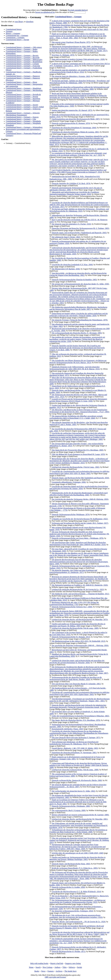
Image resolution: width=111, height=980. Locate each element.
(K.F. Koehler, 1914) (78, 544)
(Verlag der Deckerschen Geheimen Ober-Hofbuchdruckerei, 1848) (78, 381)
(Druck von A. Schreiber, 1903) (79, 298)
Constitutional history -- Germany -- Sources (22, 117)
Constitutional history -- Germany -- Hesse (21, 82)
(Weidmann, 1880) (71, 806)
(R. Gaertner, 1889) (80, 815)
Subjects (72, 967)
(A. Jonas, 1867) (79, 670)
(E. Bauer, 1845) (79, 472)
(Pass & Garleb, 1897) (78, 308)
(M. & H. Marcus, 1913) (78, 362)
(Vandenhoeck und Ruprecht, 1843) (79, 233)
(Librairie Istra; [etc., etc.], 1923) (78, 154)
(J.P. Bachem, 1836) (66, 269)
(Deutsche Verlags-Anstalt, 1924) (74, 193)
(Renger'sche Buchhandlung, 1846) (78, 494)
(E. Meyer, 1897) (78, 786)
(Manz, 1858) (77, 847)
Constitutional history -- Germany (68, 17)
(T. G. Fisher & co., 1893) (75, 868)
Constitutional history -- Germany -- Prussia (22, 97)
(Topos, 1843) (68, 729)
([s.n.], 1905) (79, 411)
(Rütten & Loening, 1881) (75, 132)
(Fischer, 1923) (77, 901)
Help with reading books (39, 963)
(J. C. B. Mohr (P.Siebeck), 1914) (76, 892)
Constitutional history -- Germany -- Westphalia (23, 121)
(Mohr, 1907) (76, 119)
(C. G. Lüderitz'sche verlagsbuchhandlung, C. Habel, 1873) (79, 140)
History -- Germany (13, 33)
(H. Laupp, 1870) (78, 454)
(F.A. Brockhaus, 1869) (78, 450)
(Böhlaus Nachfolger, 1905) (77, 858)
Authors (57, 967)
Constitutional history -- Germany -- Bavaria (22, 56)
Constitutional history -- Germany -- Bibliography (24, 60)
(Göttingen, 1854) (72, 911)
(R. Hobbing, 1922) (79, 840)
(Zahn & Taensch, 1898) (79, 765)
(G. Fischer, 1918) (71, 224)
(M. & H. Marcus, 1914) (74, 368)
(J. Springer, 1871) (76, 738)
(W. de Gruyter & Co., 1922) (78, 589)
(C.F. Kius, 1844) (72, 265)
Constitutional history (14, 29)
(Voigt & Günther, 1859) (79, 315)
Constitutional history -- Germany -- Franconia (23, 66)
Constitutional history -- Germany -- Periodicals (23, 94)
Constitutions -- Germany (15, 38)
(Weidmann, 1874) (71, 514)
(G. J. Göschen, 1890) (79, 88)
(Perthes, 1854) (76, 678)
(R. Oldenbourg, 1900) (79, 82)
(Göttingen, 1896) (69, 482)
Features (51, 971)
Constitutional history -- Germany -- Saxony (22, 105)
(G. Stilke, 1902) (73, 791)
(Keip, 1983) (71, 864)
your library (19, 22)
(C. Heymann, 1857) (79, 205)
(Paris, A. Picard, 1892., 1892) (78, 36)
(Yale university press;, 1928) (78, 59)
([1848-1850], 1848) (78, 853)
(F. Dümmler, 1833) (79, 461)
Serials (80, 967)
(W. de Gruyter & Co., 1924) (79, 922)
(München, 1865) (80, 716)
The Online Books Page (55, 4)
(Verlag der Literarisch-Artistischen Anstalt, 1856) (78, 706)
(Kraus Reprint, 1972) (71, 42)
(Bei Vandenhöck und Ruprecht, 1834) (80, 478)
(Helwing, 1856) (80, 645)
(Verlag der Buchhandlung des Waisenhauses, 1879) (80, 320)
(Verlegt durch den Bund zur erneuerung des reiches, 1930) (77, 339)
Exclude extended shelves (78, 10)
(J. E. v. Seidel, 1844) (76, 417)
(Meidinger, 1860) (78, 436)
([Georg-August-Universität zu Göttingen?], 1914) (78, 171)
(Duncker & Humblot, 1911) (80, 594)
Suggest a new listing (73, 963)
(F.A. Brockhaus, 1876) (76, 720)
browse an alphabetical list (45, 12)
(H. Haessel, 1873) (72, 110)
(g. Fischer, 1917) (78, 49)
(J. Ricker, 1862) (66, 237)
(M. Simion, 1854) (79, 487)
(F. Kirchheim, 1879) (79, 825)
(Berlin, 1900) (77, 780)
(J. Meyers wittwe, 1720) (79, 163)
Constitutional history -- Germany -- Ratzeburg (23, 99)
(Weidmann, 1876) (78, 538)
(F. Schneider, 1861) (76, 684)
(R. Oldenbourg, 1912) (74, 743)
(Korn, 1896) (79, 875)
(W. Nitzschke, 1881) (80, 819)
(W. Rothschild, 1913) (79, 641)
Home (31, 967)
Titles (65, 967)
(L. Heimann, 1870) (63, 55)
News (43, 971)
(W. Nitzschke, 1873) (80, 620)
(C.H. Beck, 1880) (77, 348)
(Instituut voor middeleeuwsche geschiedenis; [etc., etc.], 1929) (78, 941)
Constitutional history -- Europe (17, 40)
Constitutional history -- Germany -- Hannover (23, 76)
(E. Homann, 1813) (71, 637)
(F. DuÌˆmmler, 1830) (79, 251)
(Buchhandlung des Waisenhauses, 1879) (79, 733)
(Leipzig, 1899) (69, 810)
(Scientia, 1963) (71, 76)
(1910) (76, 916)
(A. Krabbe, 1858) (68, 887)
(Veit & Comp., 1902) (76, 467)
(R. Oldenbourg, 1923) (79, 210)
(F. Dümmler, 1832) (77, 927)
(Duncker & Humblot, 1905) (74, 280)
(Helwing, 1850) (80, 499)
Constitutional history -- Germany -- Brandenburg (24, 62)
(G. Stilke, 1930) (80, 284)
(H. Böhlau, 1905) (77, 625)
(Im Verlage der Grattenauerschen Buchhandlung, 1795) (74, 603)
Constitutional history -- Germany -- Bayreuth (23, 58)
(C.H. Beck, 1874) (71, 183)
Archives (59, 971)
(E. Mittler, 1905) (75, 748)
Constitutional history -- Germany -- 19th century (24, 47)
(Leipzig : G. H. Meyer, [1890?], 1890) (79, 933)
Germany (9, 31)
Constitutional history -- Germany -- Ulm (21, 119)
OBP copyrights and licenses (55, 977)
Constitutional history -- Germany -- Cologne (22, 64)
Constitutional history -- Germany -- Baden (22, 49)
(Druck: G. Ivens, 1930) (78, 400)
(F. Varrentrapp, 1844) (74, 128)
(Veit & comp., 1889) (75, 628)
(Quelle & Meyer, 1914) (74, 71)
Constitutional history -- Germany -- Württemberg (24, 127)
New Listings (48, 967)
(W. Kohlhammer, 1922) (80, 519)
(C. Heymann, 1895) (77, 333)
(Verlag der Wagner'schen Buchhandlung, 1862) (78, 274)
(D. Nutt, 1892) (80, 29)
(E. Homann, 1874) (71, 123)
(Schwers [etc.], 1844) (72, 607)
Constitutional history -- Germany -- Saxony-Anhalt (25, 107)
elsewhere (30, 22)
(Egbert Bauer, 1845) (79, 693)
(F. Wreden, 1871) (69, 951)
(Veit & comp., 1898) (75, 770)
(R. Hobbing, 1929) (78, 96)
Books (37, 971)
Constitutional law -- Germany (17, 35)
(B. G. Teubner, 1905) (80, 228)
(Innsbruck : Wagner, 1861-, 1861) (79, 700)
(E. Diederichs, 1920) (80, 585)
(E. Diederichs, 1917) (73, 571)
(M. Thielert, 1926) (79, 534)
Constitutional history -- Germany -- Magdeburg (23, 88)
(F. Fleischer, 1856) (77, 662)
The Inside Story (71, 971)
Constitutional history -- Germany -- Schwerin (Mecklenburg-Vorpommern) (23, 114)
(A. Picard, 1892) (78, 802)
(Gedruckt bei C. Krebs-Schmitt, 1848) (78, 831)
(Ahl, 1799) (79, 579)
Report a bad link (57, 963)
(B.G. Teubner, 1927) (80, 523)
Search (38, 967)
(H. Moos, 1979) (79, 613)
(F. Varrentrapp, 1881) (74, 753)
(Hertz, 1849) (79, 555)
